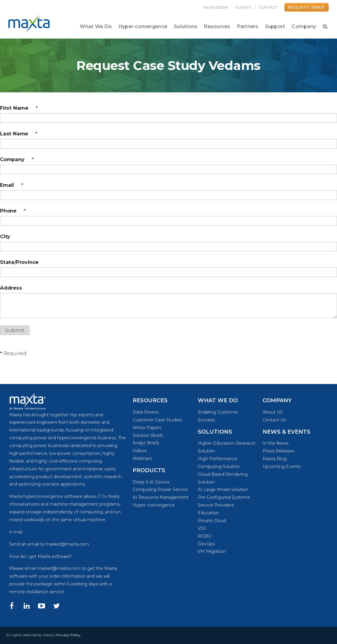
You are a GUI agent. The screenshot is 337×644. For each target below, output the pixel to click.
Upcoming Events (282, 466)
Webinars (142, 458)
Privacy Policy (68, 635)
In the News (275, 443)
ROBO (205, 536)
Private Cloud (212, 521)
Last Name (19, 134)
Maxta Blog (275, 459)
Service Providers (216, 505)
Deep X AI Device (151, 482)
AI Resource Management (161, 497)
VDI (202, 528)
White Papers (147, 428)
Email (12, 185)
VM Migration (212, 551)
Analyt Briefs (146, 443)
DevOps (206, 544)
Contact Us (274, 420)
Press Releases (278, 451)
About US (273, 412)
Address (11, 288)
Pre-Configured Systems (224, 497)
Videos (140, 451)
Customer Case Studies (157, 420)
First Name (19, 108)
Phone (13, 211)
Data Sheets (146, 412)
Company (17, 159)
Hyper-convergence (154, 505)
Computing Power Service (160, 489)
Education (208, 513)
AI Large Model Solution (223, 489)
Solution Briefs (148, 435)
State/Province (19, 262)
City (5, 236)
